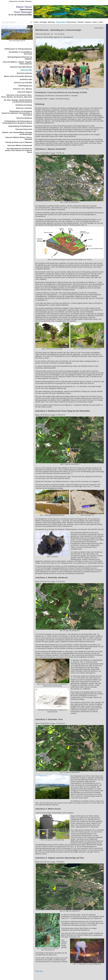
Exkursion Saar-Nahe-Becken (21, 67)
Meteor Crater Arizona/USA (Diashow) (18, 76)
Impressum (14, 1)
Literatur (88, 22)
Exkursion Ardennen (24, 73)
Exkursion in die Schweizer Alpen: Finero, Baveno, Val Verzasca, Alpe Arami (17, 96)
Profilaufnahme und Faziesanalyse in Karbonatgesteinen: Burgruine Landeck (17, 122)
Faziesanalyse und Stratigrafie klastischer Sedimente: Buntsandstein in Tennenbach (17, 113)
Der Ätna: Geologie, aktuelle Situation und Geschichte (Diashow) (18, 101)
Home (36, 22)
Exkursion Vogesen (25, 92)
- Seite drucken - (99, 28)
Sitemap (28, 1)
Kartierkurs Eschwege (24, 105)
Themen (81, 22)
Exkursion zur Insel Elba (23, 83)
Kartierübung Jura (25, 86)
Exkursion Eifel (26, 70)
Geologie (43, 22)
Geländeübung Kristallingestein (20, 126)
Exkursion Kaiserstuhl (24, 129)
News (95, 22)
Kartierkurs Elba (26, 79)
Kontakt (21, 1)
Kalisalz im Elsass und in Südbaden (19, 142)
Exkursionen (71, 22)
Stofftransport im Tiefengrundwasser (18, 49)
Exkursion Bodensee (24, 118)
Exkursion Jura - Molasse (23, 89)
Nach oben (39, 971)
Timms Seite (60, 22)
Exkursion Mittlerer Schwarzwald (20, 145)
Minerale (51, 22)
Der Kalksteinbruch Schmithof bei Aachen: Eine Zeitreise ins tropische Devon (19, 150)
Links (100, 22)
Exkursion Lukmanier (24, 108)
